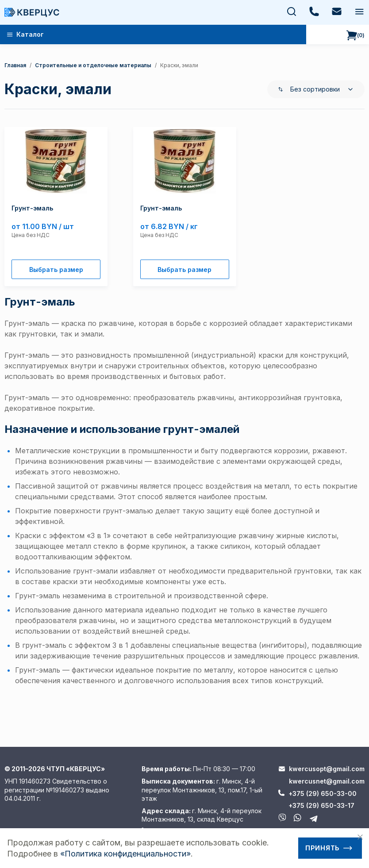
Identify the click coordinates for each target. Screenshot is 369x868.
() (356, 35)
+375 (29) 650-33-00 (323, 793)
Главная (15, 65)
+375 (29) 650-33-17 (321, 805)
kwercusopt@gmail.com (327, 769)
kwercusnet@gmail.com (327, 781)
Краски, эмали (179, 65)
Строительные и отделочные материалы (93, 65)
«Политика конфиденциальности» (125, 854)
